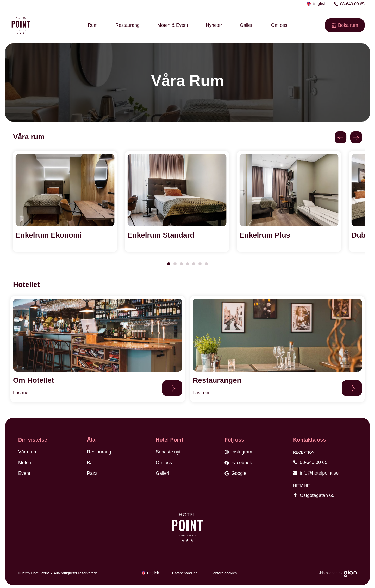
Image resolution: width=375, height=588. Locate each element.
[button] (340, 137)
